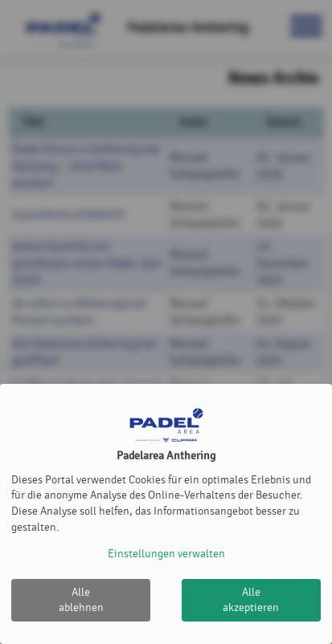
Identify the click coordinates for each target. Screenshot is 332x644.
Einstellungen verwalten (166, 554)
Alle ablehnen (81, 600)
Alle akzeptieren (251, 600)
